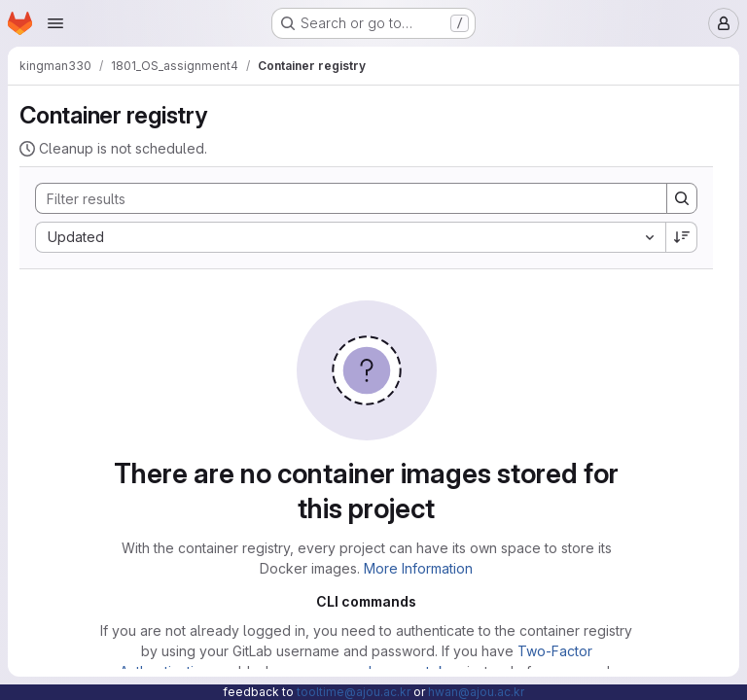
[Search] (341, 198)
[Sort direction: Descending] (682, 237)
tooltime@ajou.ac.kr (354, 692)
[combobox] (350, 237)
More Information (418, 568)
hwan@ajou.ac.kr (476, 692)
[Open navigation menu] (55, 23)
